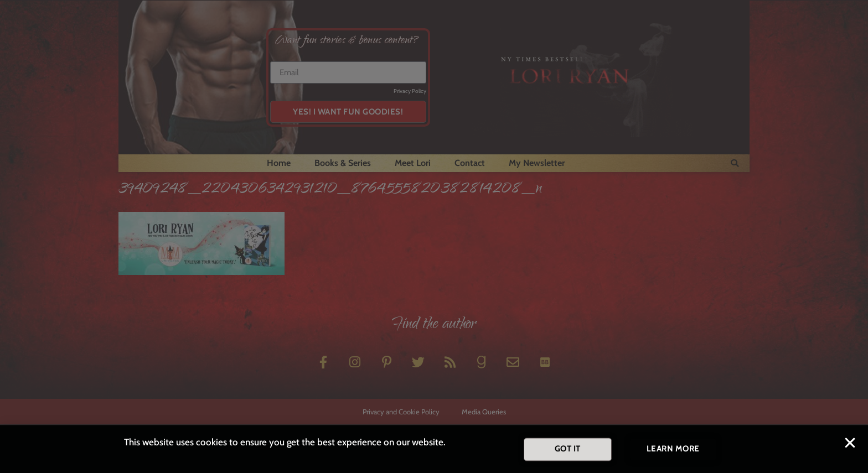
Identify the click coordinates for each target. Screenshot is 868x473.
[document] (434, 236)
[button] (850, 447)
